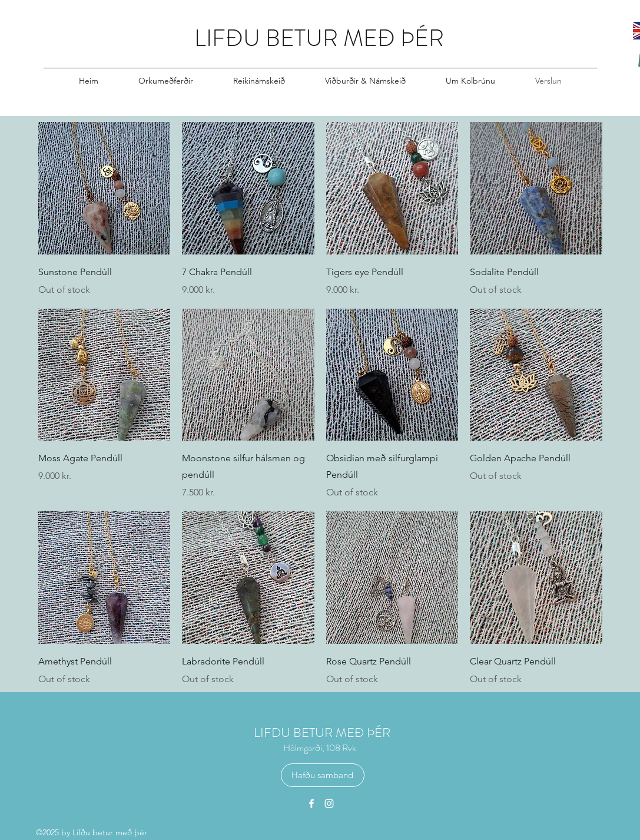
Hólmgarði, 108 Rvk (320, 748)
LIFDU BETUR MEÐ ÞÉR (322, 732)
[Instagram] (329, 803)
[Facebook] (311, 803)
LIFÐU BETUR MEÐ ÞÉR (319, 38)
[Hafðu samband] (323, 775)
